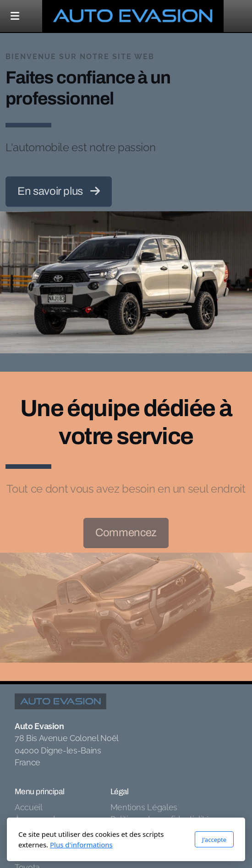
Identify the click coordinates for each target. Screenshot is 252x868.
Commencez (126, 533)
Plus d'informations (81, 845)
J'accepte (214, 840)
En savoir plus (59, 191)
